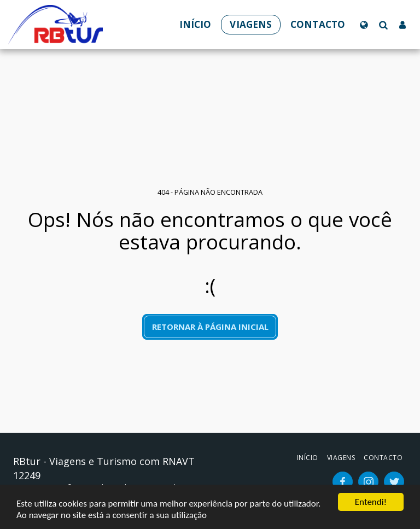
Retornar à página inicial (210, 327)
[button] (383, 25)
